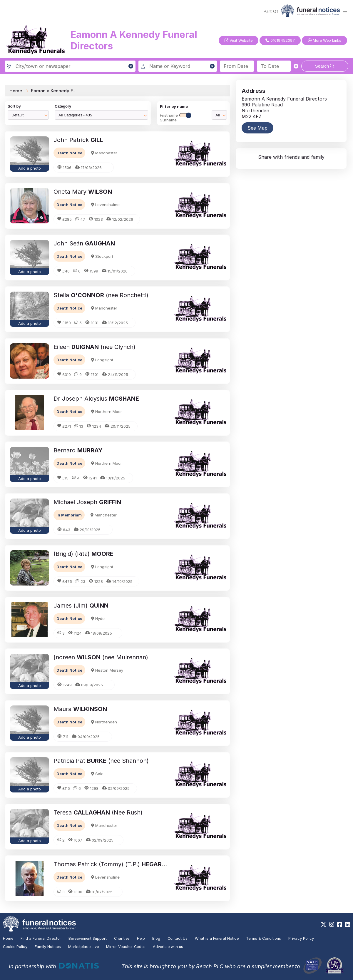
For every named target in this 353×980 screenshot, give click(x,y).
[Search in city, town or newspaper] (70, 66)
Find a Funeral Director (41, 938)
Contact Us (178, 938)
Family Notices (48, 947)
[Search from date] (237, 66)
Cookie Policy (15, 947)
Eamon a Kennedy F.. (53, 91)
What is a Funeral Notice (217, 938)
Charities (122, 938)
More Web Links (324, 40)
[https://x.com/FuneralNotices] (323, 924)
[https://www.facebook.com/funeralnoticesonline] (340, 924)
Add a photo (30, 168)
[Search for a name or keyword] (178, 66)
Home (16, 91)
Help (141, 938)
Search (325, 66)
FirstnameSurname (175, 118)
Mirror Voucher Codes (126, 947)
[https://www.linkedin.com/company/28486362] (348, 924)
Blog (156, 938)
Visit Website (239, 40)
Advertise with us (168, 947)
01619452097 (280, 40)
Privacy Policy (301, 938)
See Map (257, 128)
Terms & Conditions (264, 938)
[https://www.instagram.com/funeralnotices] (332, 924)
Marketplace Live (83, 947)
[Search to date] (274, 66)
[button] (131, 66)
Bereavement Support (88, 938)
